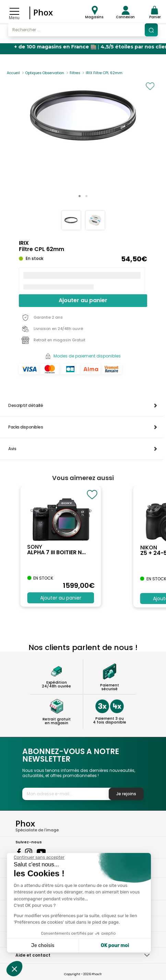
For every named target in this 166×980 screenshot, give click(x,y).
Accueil (13, 73)
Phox (43, 12)
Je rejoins (126, 794)
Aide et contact (33, 955)
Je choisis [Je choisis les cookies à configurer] (43, 945)
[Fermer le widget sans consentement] (39, 857)
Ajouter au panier (83, 300)
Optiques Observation (45, 73)
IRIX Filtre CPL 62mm (104, 73)
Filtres (75, 73)
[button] (80, 196)
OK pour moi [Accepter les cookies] (115, 945)
